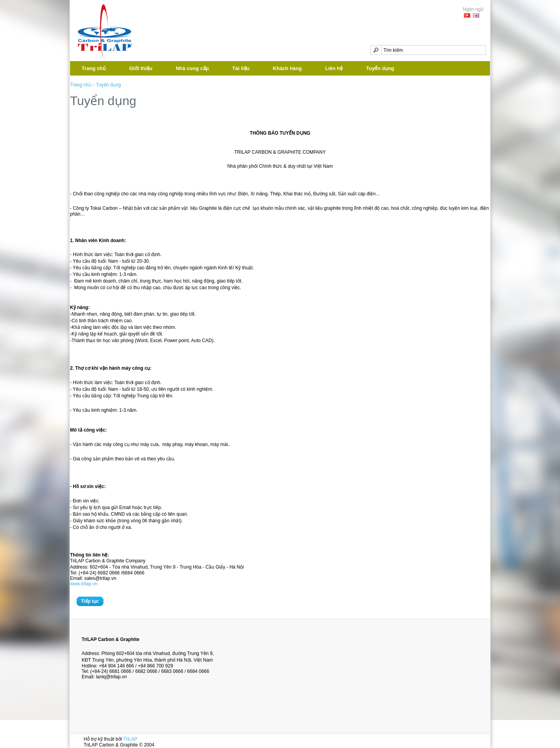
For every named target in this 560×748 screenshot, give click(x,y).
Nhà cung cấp (192, 68)
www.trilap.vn (84, 584)
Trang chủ (94, 68)
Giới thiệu (141, 68)
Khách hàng (287, 68)
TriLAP (130, 739)
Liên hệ (334, 68)
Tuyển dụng (380, 68)
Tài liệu (241, 68)
